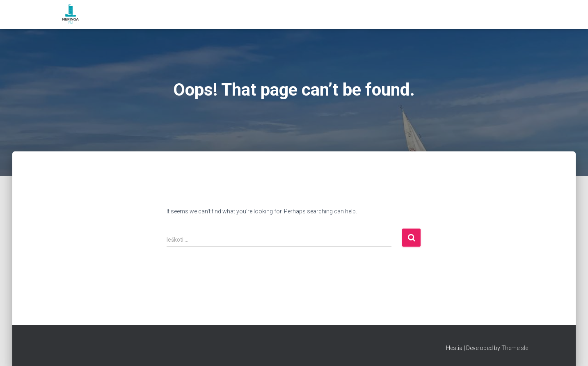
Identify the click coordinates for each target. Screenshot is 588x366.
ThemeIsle (515, 348)
